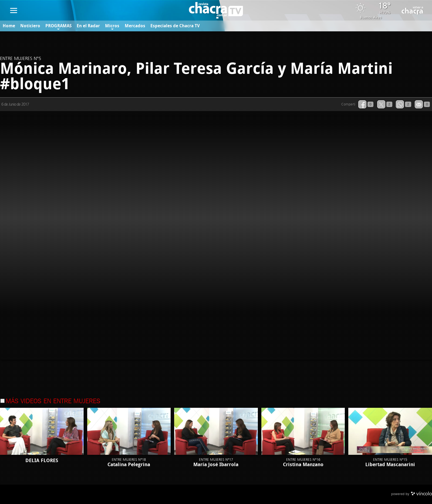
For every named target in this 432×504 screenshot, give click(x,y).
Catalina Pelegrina (129, 465)
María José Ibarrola (216, 465)
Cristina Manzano (303, 465)
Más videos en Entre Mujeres (53, 402)
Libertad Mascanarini (390, 465)
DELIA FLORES (42, 460)
